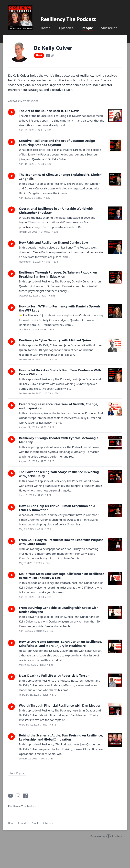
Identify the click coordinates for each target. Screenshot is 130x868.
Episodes (66, 28)
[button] (12, 112)
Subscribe (109, 28)
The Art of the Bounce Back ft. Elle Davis (49, 111)
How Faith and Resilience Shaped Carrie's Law (53, 242)
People (87, 28)
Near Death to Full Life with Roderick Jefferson (54, 676)
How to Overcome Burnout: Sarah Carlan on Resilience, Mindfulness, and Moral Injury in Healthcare (60, 644)
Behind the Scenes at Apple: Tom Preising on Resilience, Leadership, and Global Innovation (61, 737)
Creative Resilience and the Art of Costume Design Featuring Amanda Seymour (57, 143)
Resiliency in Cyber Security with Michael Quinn (55, 340)
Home (46, 28)
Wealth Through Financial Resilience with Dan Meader (60, 705)
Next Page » (17, 773)
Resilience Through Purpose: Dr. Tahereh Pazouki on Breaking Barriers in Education (58, 274)
